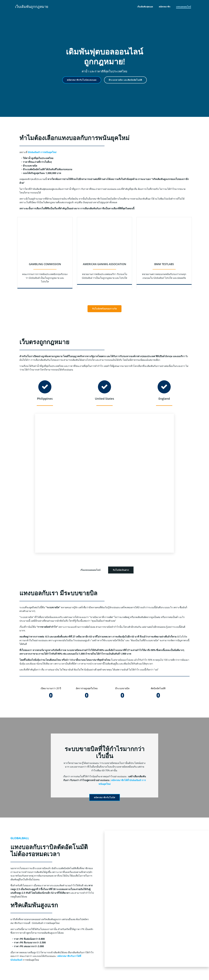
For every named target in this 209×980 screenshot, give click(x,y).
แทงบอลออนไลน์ (184, 7)
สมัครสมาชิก (165, 7)
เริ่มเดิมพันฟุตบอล (145, 7)
